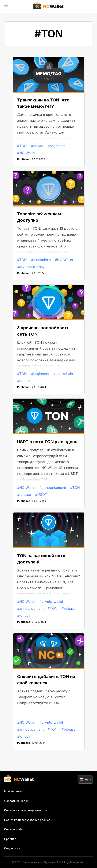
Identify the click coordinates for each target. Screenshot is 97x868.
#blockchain (41, 260)
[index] (48, 6)
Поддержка (12, 848)
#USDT (41, 495)
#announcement (53, 488)
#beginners (57, 146)
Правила (10, 839)
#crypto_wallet (51, 601)
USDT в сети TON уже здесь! (48, 442)
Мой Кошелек (14, 791)
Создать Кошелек (16, 801)
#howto (37, 146)
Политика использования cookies (27, 820)
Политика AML (14, 829)
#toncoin (24, 381)
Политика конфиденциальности (26, 810)
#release (24, 495)
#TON (22, 146)
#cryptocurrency (31, 267)
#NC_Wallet (26, 153)
